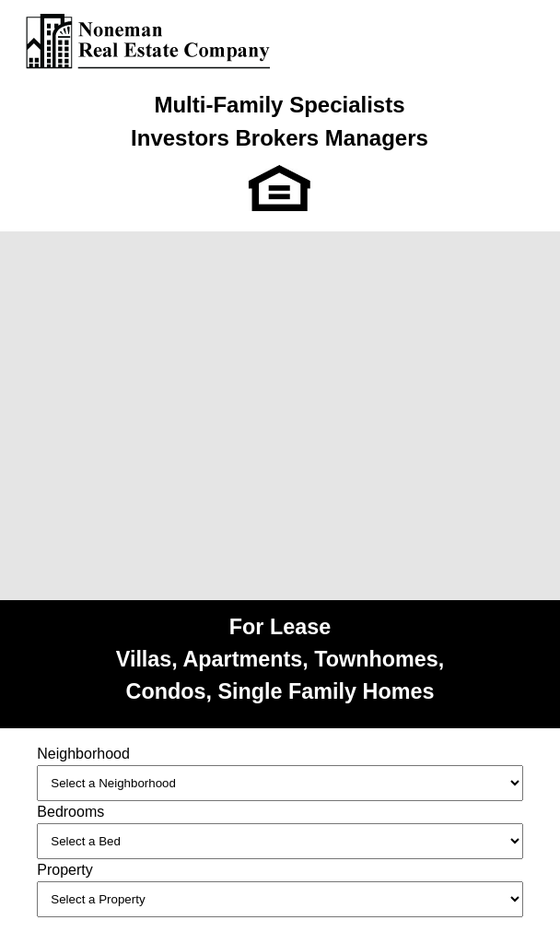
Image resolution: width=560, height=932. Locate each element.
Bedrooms (70, 812)
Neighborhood (83, 754)
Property (64, 870)
